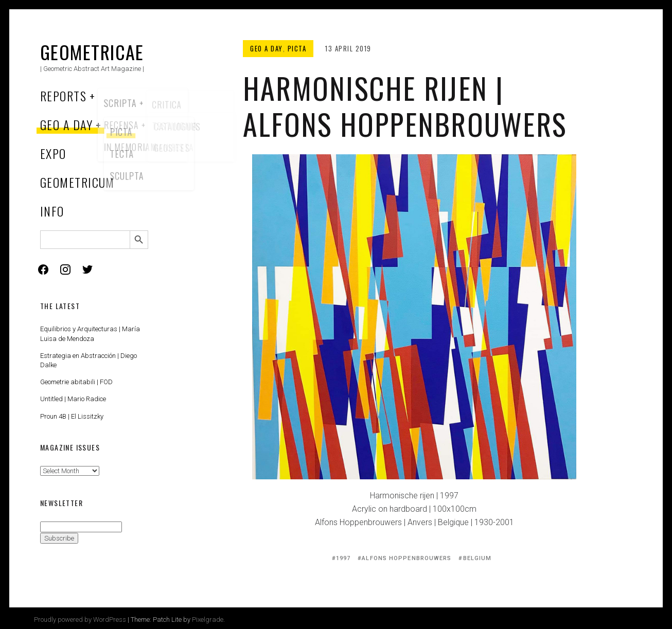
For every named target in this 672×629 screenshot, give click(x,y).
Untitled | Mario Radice (73, 399)
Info (52, 211)
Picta (297, 48)
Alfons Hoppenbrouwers (406, 558)
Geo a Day (66, 124)
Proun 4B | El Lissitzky (72, 416)
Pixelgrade (208, 619)
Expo (53, 153)
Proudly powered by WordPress (80, 619)
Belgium (478, 558)
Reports (63, 96)
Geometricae (92, 52)
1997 (343, 558)
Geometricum (77, 182)
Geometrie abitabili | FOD (76, 382)
